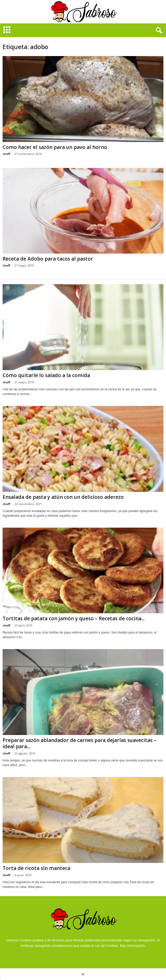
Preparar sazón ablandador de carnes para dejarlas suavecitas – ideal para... (79, 743)
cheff (6, 154)
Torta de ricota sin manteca (36, 868)
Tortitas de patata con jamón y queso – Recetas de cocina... (74, 618)
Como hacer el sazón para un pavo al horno (55, 147)
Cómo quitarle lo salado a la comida (46, 375)
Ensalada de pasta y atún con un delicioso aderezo (63, 497)
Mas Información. (133, 946)
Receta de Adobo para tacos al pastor (48, 259)
